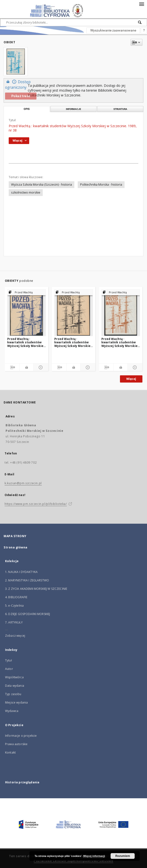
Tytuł (8, 660)
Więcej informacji (94, 856)
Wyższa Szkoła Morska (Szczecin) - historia (42, 185)
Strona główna (16, 547)
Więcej (131, 379)
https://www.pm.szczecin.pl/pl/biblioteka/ (36, 504)
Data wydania (15, 686)
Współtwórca (14, 677)
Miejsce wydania (16, 702)
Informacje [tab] (73, 109)
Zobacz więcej (15, 636)
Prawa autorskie (16, 744)
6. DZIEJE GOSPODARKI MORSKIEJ (28, 614)
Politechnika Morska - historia (101, 185)
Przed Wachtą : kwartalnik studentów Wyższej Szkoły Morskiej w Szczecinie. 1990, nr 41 (73, 342)
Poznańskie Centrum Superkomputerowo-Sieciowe (73, 861)
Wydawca (12, 711)
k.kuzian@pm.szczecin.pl (23, 483)
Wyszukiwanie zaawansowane (113, 30)
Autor (9, 669)
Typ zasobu (13, 694)
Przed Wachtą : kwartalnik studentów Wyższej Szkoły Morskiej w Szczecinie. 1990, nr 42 (26, 342)
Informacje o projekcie (21, 736)
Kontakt (10, 752)
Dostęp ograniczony (18, 84)
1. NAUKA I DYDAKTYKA (21, 572)
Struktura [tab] (120, 109)
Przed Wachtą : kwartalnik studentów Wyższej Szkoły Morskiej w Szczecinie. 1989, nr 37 (120, 342)
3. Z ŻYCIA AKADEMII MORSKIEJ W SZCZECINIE (36, 589)
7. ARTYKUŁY (14, 622)
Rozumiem (123, 856)
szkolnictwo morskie (26, 192)
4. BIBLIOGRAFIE (16, 597)
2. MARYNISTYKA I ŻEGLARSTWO (27, 580)
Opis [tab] (27, 109)
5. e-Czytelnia (14, 606)
